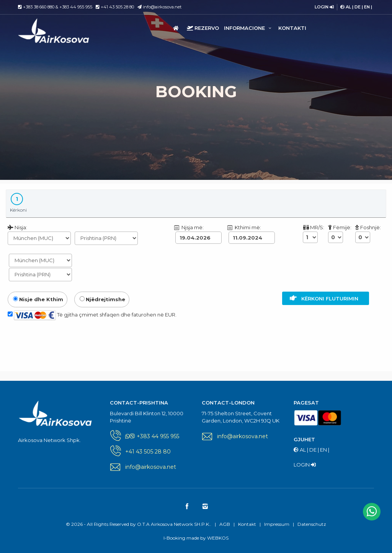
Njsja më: (189, 227)
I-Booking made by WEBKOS (196, 538)
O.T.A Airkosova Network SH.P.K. (62, 31)
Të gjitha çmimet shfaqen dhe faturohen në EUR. (92, 315)
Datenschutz (312, 524)
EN (367, 7)
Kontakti (292, 28)
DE (358, 7)
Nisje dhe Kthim (38, 299)
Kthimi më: (244, 227)
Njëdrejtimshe (102, 299)
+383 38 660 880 (39, 7)
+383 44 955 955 (76, 7)
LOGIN (324, 7)
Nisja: (17, 227)
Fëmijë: (340, 227)
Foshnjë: (368, 227)
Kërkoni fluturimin (326, 298)
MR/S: (314, 227)
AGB (225, 524)
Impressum (277, 524)
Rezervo (203, 28)
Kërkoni (18, 203)
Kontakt (247, 524)
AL (348, 7)
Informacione (249, 28)
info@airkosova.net (159, 7)
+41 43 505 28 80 (117, 7)
